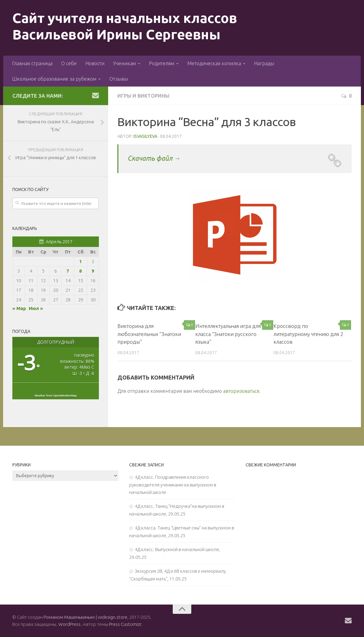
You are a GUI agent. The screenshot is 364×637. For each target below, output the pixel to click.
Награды (264, 63)
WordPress (70, 624)
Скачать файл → (154, 158)
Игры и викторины (144, 96)
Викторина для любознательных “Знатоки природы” (149, 334)
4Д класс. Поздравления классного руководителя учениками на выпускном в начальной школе (173, 485)
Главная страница (32, 63)
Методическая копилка (214, 63)
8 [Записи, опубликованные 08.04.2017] (80, 271)
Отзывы (119, 79)
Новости (95, 63)
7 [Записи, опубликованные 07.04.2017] (68, 271)
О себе (69, 63)
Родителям (162, 63)
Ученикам (125, 63)
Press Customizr (125, 624)
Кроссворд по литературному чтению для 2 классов (308, 334)
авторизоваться (241, 391)
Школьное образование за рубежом (54, 79)
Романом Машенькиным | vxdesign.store (85, 617)
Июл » (36, 308)
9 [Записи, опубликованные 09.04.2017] (93, 271)
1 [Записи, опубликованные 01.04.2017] (80, 261)
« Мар (19, 308)
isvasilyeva (146, 136)
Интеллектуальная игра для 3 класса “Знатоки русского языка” (230, 334)
